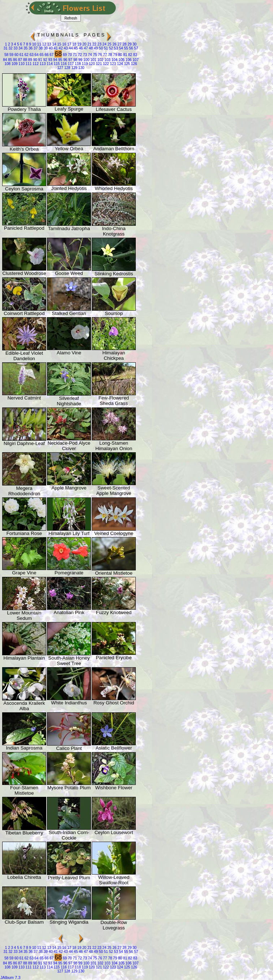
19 (79, 44)
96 (65, 60)
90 (35, 60)
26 (114, 44)
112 (35, 64)
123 (112, 64)
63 (31, 55)
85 (9, 60)
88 (25, 60)
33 (15, 48)
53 (116, 48)
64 (36, 55)
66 (46, 55)
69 (64, 55)
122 (105, 64)
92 (45, 60)
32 (10, 48)
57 (135, 48)
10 (34, 44)
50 (100, 48)
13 (49, 44)
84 (5, 60)
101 (93, 60)
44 (70, 48)
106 (128, 60)
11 (39, 44)
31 (6, 48)
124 (119, 64)
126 (133, 64)
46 (80, 48)
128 (67, 68)
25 (109, 44)
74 (90, 55)
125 (127, 64)
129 (74, 68)
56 (131, 48)
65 (41, 55)
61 (21, 55)
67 (51, 55)
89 (30, 60)
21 (89, 44)
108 (7, 64)
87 (19, 60)
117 (70, 64)
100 (86, 60)
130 (81, 68)
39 (45, 48)
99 (80, 60)
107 (135, 60)
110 (21, 64)
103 (107, 60)
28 (124, 44)
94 (55, 60)
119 (84, 64)
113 (42, 64)
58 (6, 55)
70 (69, 55)
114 (49, 64)
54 (121, 48)
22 (94, 44)
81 (125, 55)
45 (75, 48)
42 (60, 48)
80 (120, 55)
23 (99, 44)
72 (79, 55)
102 (100, 60)
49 (95, 48)
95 (60, 60)
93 (50, 60)
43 (65, 48)
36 (30, 48)
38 (40, 48)
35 (25, 48)
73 (84, 55)
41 (55, 48)
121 (98, 64)
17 (69, 44)
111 (28, 64)
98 (75, 60)
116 (63, 64)
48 (90, 48)
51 (105, 48)
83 (135, 55)
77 (105, 55)
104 (114, 60)
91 (40, 60)
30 (134, 44)
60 (16, 55)
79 (114, 55)
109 (14, 64)
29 (129, 44)
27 (119, 44)
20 (84, 44)
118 (77, 64)
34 (20, 48)
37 (35, 48)
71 (74, 55)
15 (59, 44)
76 (100, 55)
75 (95, 55)
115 (56, 64)
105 (121, 60)
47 (85, 48)
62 (26, 55)
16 (64, 44)
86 (14, 60)
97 (70, 60)
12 (44, 44)
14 (54, 44)
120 (91, 64)
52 (110, 48)
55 (126, 48)
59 (11, 55)
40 (50, 48)
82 (130, 55)
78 (109, 55)
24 (104, 44)
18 (74, 44)
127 (60, 68)
